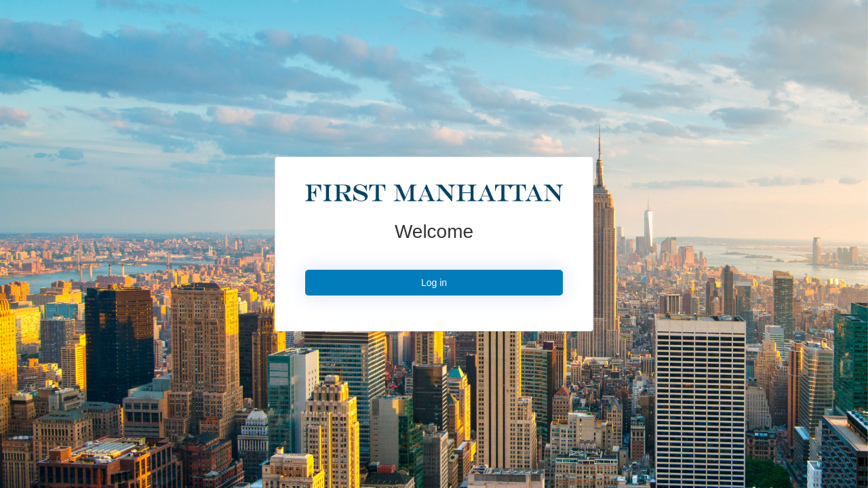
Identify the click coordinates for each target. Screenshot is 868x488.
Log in (434, 283)
